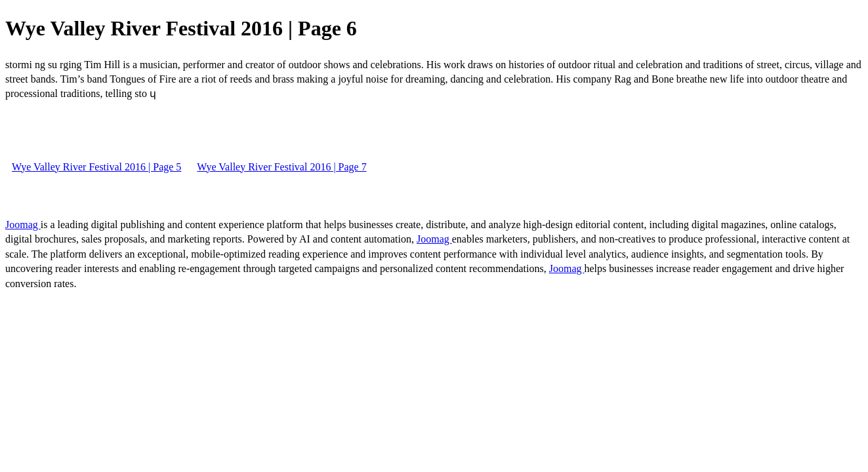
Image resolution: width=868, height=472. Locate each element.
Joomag (23, 225)
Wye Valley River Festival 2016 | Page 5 (96, 167)
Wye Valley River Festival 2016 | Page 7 (281, 167)
